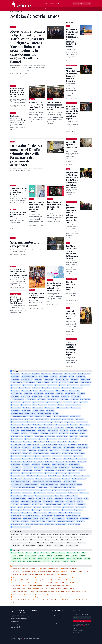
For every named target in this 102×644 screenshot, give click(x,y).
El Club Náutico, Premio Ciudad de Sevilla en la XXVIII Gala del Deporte (17, 300)
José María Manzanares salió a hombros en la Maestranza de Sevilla (72, 252)
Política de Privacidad (57, 617)
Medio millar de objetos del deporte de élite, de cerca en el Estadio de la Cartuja (19, 191)
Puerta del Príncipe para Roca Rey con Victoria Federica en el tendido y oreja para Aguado (18, 93)
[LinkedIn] (20, 627)
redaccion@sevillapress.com (27, 640)
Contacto (54, 625)
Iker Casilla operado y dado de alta (71, 145)
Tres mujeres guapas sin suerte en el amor (72, 315)
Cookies (78, 639)
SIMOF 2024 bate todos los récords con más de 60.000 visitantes (37, 106)
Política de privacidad (83, 626)
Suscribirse (82, 621)
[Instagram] (17, 627)
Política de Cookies (57, 619)
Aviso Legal (55, 623)
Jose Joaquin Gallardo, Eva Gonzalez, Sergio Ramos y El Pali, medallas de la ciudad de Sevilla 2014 (72, 38)
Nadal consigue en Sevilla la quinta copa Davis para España (71, 348)
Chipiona (47, 9)
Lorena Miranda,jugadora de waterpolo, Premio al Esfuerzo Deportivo (74, 75)
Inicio (11, 11)
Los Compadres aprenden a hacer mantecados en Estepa (18, 118)
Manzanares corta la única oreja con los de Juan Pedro (36, 295)
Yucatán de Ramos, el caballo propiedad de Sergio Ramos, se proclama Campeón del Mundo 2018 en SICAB (18, 273)
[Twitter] (15, 627)
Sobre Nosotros (56, 613)
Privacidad (72, 639)
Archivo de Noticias (36, 617)
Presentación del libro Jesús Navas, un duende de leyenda (55, 206)
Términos (83, 639)
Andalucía (54, 9)
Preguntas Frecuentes (78, 631)
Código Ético (55, 615)
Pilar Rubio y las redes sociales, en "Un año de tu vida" (18, 214)
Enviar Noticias (76, 633)
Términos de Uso (56, 621)
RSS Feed (34, 619)
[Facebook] (12, 627)
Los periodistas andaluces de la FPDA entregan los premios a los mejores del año (72, 214)
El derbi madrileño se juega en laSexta (72, 286)
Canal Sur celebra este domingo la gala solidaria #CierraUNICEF (55, 287)
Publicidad (75, 629)
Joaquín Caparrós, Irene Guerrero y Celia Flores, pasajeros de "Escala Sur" (36, 207)
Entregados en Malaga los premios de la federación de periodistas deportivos (72, 112)
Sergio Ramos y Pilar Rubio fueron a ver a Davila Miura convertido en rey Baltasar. (72, 179)
